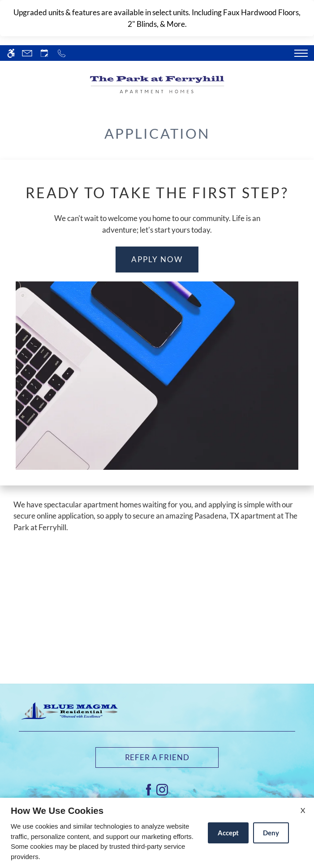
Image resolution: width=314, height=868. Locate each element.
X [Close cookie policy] (303, 810)
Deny (271, 833)
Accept (228, 833)
